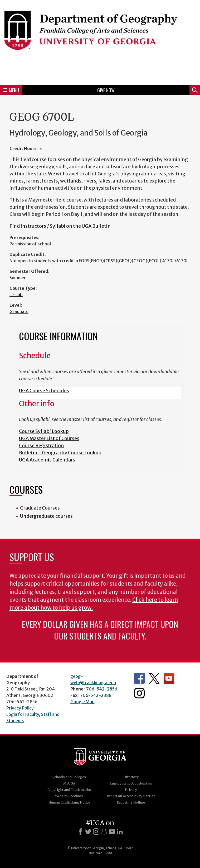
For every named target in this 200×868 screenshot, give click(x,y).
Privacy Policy (20, 708)
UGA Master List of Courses (49, 438)
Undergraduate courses (46, 516)
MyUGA (69, 783)
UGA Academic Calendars (47, 460)
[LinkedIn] (120, 832)
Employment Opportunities (131, 783)
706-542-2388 (96, 695)
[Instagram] (96, 832)
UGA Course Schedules (44, 391)
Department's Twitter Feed (154, 678)
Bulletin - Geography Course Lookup (60, 453)
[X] (88, 832)
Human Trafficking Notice (69, 802)
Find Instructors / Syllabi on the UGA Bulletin (60, 226)
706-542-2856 (102, 689)
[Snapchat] (104, 832)
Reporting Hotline (131, 802)
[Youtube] (112, 832)
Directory (131, 777)
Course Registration (42, 445)
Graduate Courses (40, 508)
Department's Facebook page (139, 678)
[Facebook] (80, 832)
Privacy (131, 790)
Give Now (106, 90)
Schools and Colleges (69, 777)
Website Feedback (69, 796)
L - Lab (16, 295)
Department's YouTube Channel (169, 678)
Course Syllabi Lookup (44, 431)
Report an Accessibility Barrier (131, 796)
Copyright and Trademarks (69, 790)
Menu (11, 90)
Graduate (19, 311)
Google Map (82, 702)
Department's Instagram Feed (139, 693)
